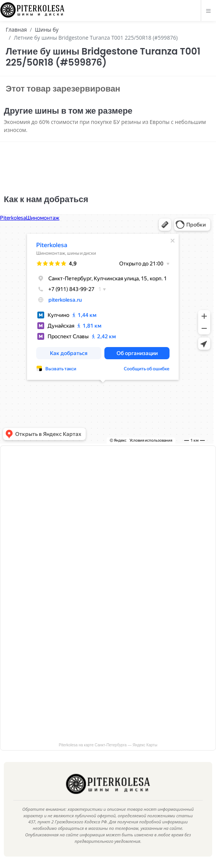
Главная (16, 30)
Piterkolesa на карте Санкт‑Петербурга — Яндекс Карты (108, 745)
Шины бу (47, 30)
